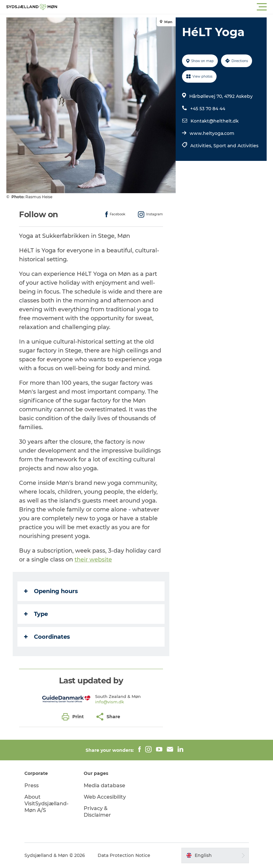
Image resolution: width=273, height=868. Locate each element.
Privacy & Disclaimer (97, 812)
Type (36, 614)
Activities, (202, 146)
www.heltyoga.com (212, 133)
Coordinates (47, 637)
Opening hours (51, 591)
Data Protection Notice (124, 855)
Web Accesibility (105, 797)
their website (93, 560)
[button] (165, 7)
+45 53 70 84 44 (208, 109)
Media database (104, 786)
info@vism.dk (110, 702)
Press (32, 786)
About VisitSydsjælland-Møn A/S (46, 804)
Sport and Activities (236, 146)
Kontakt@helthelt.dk (215, 121)
